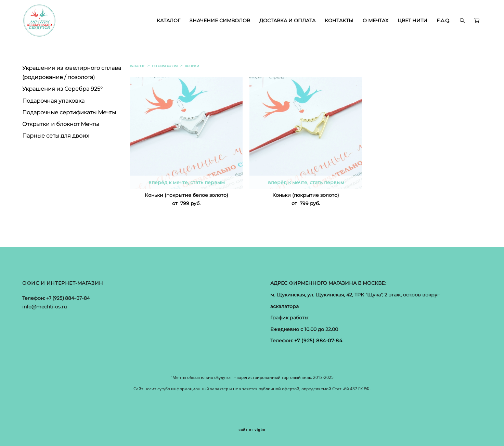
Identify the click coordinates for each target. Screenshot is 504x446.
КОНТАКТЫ (339, 21)
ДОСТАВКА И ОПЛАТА (287, 21)
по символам (165, 66)
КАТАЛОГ (169, 21)
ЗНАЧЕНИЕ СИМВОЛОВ (220, 21)
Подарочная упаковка (53, 101)
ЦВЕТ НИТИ (412, 21)
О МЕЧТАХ (376, 21)
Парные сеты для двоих (56, 136)
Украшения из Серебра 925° (62, 89)
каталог (137, 66)
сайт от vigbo (252, 430)
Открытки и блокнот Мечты (61, 124)
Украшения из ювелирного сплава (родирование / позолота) (72, 73)
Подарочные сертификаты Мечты (69, 112)
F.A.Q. (443, 21)
